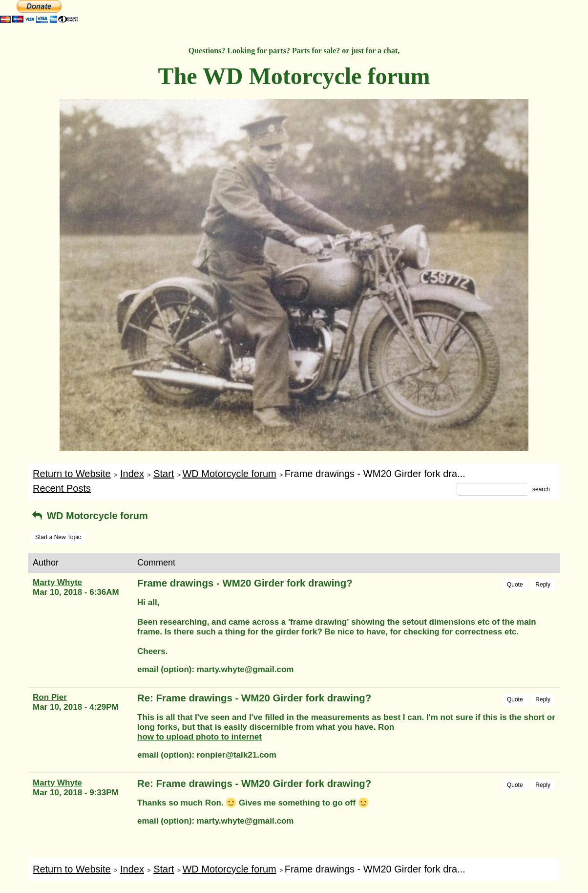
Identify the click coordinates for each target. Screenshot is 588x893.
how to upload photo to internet (199, 737)
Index (132, 474)
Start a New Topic (58, 537)
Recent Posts (62, 488)
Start (164, 474)
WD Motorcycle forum (229, 474)
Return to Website (72, 474)
